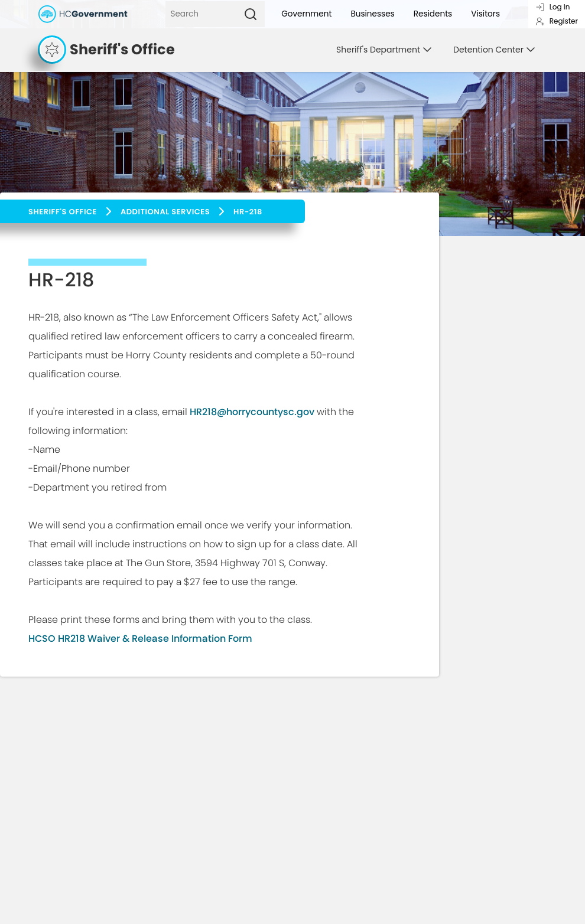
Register (557, 21)
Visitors (485, 14)
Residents (433, 14)
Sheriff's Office (63, 212)
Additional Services (165, 212)
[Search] (201, 14)
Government (306, 14)
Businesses (372, 14)
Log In (553, 7)
